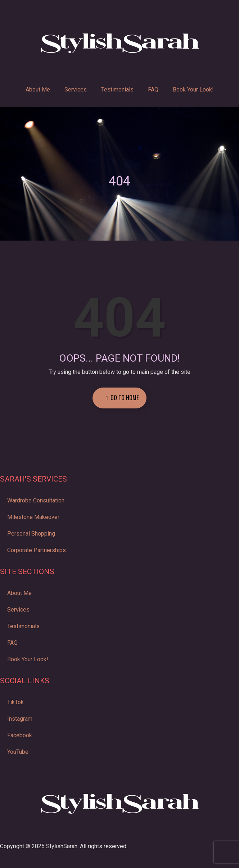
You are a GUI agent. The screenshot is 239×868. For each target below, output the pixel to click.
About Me (38, 90)
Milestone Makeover (33, 517)
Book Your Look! (193, 90)
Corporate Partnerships (37, 550)
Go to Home (122, 398)
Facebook (20, 735)
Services (76, 90)
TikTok (15, 702)
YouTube (18, 752)
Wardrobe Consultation (36, 500)
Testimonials (117, 90)
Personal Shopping (31, 534)
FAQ (153, 90)
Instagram (20, 719)
